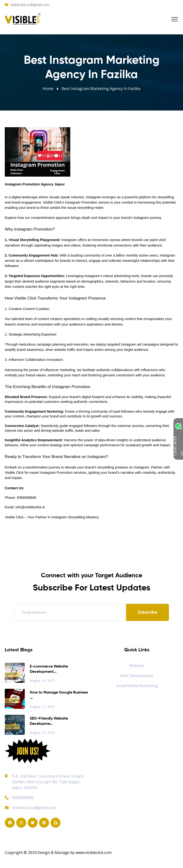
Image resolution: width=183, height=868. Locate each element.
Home (48, 89)
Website (137, 666)
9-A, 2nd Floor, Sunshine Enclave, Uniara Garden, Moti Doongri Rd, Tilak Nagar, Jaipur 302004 (48, 782)
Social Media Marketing (137, 686)
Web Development (137, 676)
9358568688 (19, 798)
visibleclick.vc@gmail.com (30, 5)
